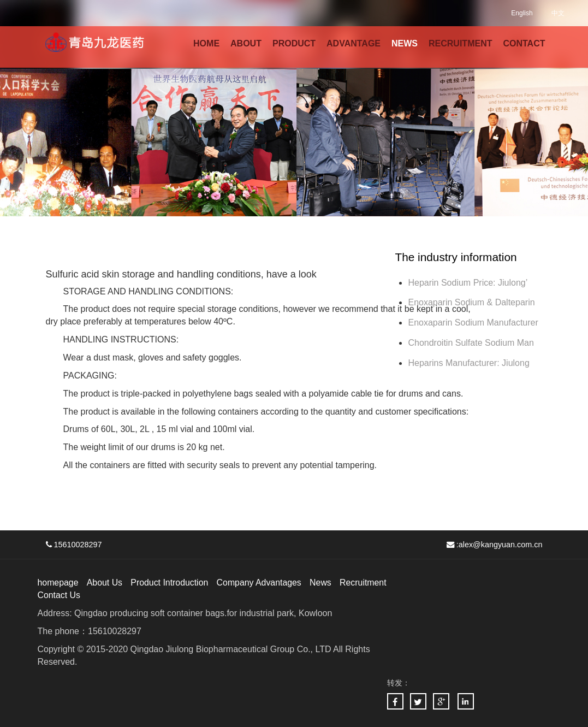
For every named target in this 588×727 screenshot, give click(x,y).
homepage (58, 583)
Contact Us (59, 595)
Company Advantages (261, 583)
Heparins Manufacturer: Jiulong (468, 363)
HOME (206, 43)
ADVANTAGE (354, 43)
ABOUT (246, 43)
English (522, 13)
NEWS (405, 43)
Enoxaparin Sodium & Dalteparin (471, 302)
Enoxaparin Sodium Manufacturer (473, 323)
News (323, 583)
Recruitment (366, 583)
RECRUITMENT (460, 43)
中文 (558, 13)
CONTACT (524, 43)
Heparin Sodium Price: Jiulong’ (468, 283)
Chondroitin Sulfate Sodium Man (471, 343)
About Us (105, 583)
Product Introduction (171, 583)
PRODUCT (294, 43)
